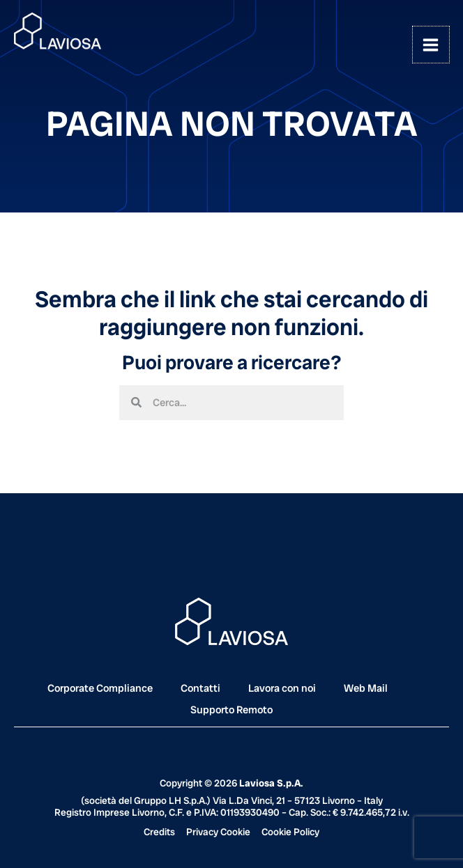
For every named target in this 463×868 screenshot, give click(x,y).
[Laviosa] (58, 31)
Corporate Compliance (100, 688)
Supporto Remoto (231, 710)
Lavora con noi (282, 688)
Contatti (200, 688)
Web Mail (366, 688)
